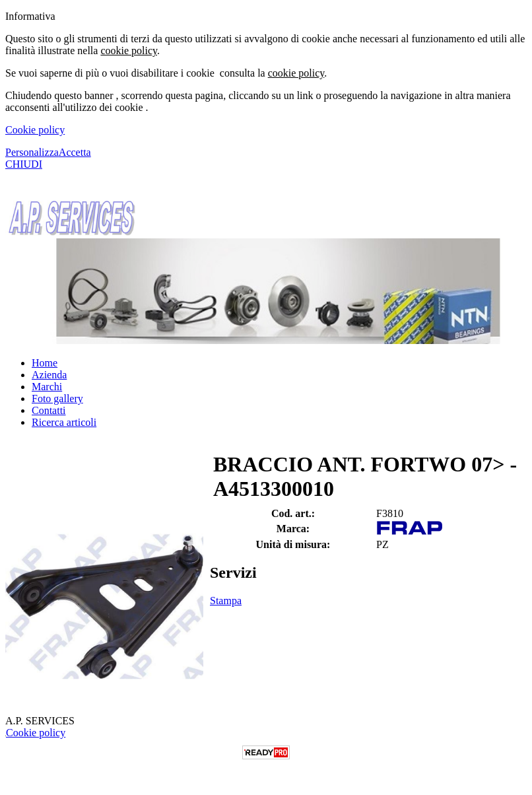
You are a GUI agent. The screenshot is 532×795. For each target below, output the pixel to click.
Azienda (49, 375)
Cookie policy (35, 130)
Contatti (49, 410)
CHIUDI (24, 164)
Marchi (47, 387)
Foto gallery (57, 398)
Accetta (75, 152)
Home (45, 363)
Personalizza (32, 152)
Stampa (226, 601)
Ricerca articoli (64, 422)
